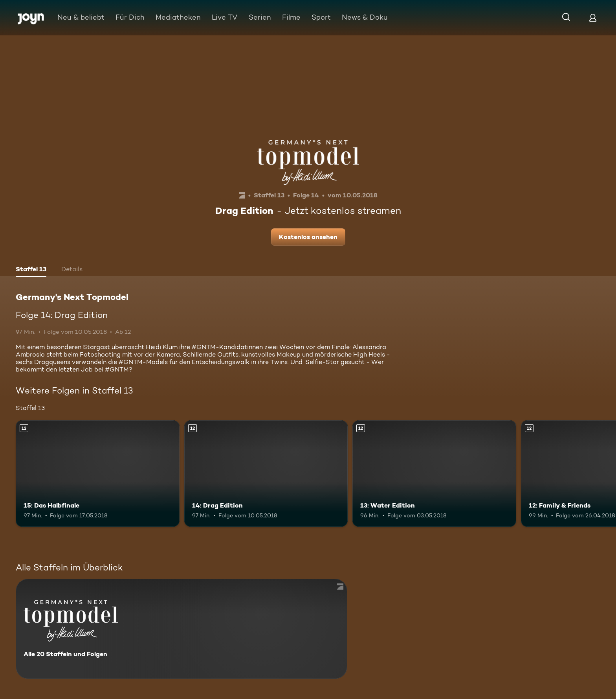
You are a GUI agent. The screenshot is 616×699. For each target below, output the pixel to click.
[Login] (593, 17)
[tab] (31, 270)
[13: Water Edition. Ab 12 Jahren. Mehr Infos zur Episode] (434, 474)
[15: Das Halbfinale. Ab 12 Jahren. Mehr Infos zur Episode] (98, 474)
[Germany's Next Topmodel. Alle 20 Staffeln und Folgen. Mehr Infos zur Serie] (181, 629)
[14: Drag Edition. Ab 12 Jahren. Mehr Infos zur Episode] (266, 474)
